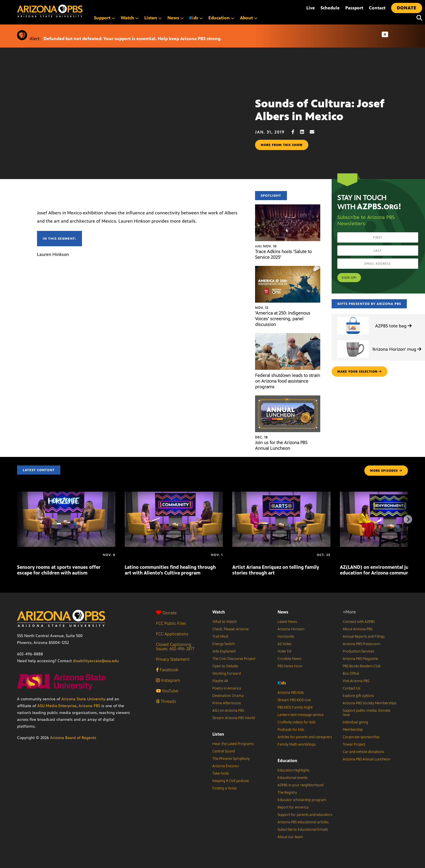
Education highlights (293, 770)
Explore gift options (358, 696)
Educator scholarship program (302, 800)
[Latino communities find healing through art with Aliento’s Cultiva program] (174, 495)
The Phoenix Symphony (231, 759)
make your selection (360, 372)
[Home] (74, 11)
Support (104, 18)
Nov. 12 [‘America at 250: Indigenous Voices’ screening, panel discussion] (262, 308)
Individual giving (355, 722)
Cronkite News (289, 659)
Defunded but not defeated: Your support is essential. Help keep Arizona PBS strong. (133, 39)
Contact (377, 8)
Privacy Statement (173, 659)
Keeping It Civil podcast (231, 781)
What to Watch (224, 622)
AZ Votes (285, 644)
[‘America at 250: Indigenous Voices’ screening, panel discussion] (288, 269)
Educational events (292, 778)
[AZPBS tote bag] (353, 317)
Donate (166, 613)
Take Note (221, 773)
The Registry (287, 793)
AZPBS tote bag (393, 326)
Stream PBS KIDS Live (294, 700)
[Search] (418, 18)
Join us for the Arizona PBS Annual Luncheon (281, 445)
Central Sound (224, 751)
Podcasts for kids (291, 730)
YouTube (167, 691)
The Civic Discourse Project (234, 659)
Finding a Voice (224, 788)
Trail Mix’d (220, 637)
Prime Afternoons (227, 703)
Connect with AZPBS (359, 622)
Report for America (293, 807)
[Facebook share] (296, 132)
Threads (166, 701)
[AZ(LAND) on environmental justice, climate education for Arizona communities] (340, 555)
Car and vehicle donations (363, 752)
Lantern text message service (301, 715)
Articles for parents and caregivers (305, 737)
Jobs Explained (224, 651)
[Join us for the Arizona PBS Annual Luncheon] (288, 398)
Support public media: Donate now (367, 713)
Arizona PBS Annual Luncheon (367, 759)
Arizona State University (83, 699)
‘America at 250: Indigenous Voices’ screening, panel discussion (283, 319)
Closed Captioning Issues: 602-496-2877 (175, 647)
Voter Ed (284, 651)
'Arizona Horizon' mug (397, 349)
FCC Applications (172, 634)
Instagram (168, 680)
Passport (354, 8)
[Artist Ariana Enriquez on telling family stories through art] (281, 495)
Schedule (330, 8)
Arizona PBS (89, 706)
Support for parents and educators (305, 815)
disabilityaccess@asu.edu (96, 661)
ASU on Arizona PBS (228, 711)
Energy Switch (223, 644)
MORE (386, 471)
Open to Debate (225, 666)
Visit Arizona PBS (356, 681)
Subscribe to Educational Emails (303, 830)
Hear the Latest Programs (233, 744)
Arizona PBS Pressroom (362, 644)
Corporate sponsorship (361, 737)
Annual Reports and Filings (364, 637)
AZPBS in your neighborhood (300, 785)
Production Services (358, 651)
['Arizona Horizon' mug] (353, 340)
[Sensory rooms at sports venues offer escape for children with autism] (66, 495)
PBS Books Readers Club (362, 666)
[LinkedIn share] (305, 132)
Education (221, 18)
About (249, 18)
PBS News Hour (290, 666)
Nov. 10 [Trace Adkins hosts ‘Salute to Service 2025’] (266, 246)
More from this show (282, 145)
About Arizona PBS (358, 629)
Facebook (167, 670)
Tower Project (354, 744)
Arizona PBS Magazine (360, 659)
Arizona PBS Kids (291, 693)
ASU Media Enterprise (57, 706)
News (175, 18)
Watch (130, 18)
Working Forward (227, 674)
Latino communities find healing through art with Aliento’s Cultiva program (170, 570)
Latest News (287, 622)
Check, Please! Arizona (230, 629)
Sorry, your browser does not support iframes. (128, 130)
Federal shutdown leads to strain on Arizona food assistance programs (288, 381)
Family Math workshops (296, 744)
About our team (290, 837)
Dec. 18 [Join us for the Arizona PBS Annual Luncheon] (261, 437)
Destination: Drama (228, 696)
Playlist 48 (220, 681)
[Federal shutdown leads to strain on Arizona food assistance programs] (288, 336)
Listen (153, 18)
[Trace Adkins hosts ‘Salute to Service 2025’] (288, 207)
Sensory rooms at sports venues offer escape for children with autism (59, 570)
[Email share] (315, 132)
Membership (353, 730)
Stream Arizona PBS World (234, 718)
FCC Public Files (171, 623)
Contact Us (351, 688)
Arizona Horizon (291, 629)
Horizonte (286, 637)
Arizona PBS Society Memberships (369, 703)
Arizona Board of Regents (73, 738)
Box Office (351, 674)
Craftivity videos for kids (296, 722)
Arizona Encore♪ (226, 766)
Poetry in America (227, 688)
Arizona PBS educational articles (303, 822)
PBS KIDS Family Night (295, 707)
